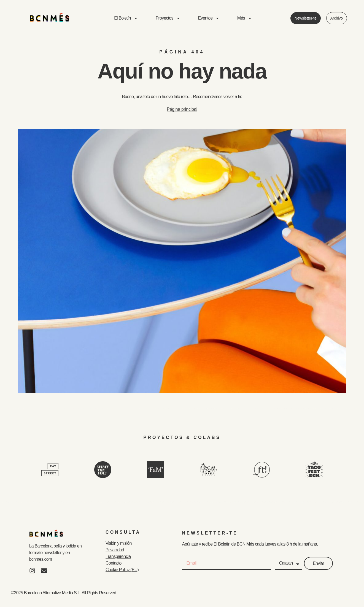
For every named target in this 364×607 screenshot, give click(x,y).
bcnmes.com (41, 559)
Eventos (209, 18)
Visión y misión (118, 543)
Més (245, 18)
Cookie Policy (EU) (122, 570)
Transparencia (118, 556)
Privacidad (115, 550)
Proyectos (168, 18)
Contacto (114, 563)
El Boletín (126, 18)
